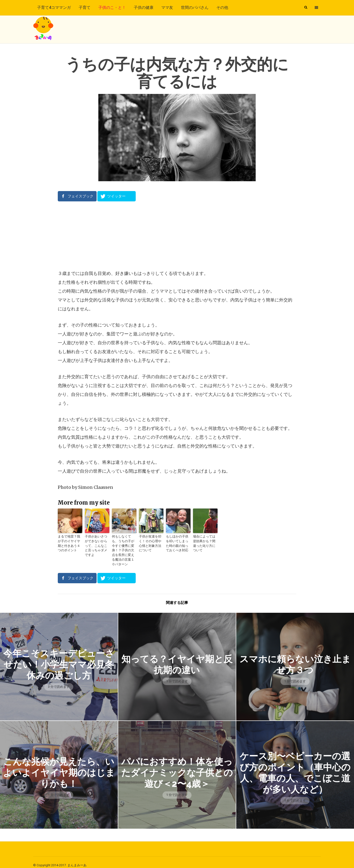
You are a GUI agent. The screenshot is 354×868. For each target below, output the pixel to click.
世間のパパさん (195, 7)
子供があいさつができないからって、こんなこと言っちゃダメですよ (97, 543)
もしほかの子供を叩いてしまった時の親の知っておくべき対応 (178, 543)
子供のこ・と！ (112, 7)
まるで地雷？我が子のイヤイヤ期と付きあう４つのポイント (70, 543)
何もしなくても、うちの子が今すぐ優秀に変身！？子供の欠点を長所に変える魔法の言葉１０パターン (124, 547)
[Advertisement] (177, 235)
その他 (222, 7)
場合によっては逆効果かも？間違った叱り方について (205, 541)
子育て (85, 7)
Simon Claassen (96, 487)
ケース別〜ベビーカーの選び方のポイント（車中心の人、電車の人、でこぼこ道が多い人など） (295, 767)
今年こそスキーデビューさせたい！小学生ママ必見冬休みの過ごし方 (59, 658)
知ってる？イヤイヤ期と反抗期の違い (177, 658)
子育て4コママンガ (54, 7)
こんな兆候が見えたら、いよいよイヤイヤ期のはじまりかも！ (59, 767)
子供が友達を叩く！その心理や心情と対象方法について (151, 543)
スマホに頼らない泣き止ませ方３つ (295, 658)
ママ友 (167, 7)
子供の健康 (144, 7)
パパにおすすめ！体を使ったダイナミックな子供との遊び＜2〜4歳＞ (177, 766)
